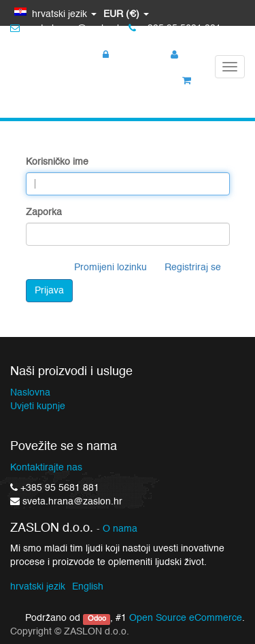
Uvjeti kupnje (38, 406)
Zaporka (44, 212)
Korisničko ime (57, 162)
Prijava (49, 291)
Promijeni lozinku (111, 268)
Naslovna (30, 393)
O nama (120, 529)
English (88, 587)
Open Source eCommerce (186, 618)
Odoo (97, 619)
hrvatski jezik (38, 587)
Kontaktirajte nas (46, 468)
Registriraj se (193, 268)
